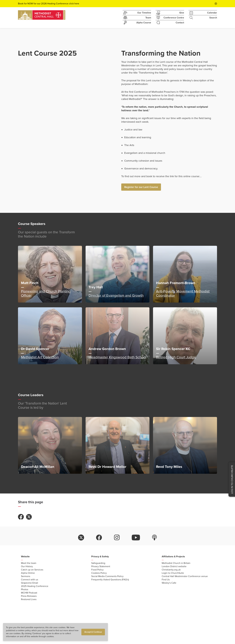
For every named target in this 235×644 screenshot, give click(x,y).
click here (74, 4)
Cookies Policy (99, 573)
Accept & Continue (93, 632)
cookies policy (24, 630)
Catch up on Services (32, 570)
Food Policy (97, 570)
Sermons (26, 576)
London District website (174, 566)
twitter (81, 538)
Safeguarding (98, 563)
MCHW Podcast (29, 593)
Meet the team (29, 563)
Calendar (203, 13)
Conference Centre (170, 18)
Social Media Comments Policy (107, 576)
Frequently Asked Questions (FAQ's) (110, 580)
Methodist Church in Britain (176, 563)
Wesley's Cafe (169, 583)
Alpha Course (137, 23)
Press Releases (29, 596)
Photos (25, 589)
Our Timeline (137, 13)
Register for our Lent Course (141, 187)
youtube (136, 538)
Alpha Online (28, 573)
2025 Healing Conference (35, 586)
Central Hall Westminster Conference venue (185, 576)
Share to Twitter (29, 517)
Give (170, 13)
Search (203, 18)
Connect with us (30, 580)
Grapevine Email (30, 583)
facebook (99, 538)
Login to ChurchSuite (173, 573)
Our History (27, 566)
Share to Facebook (21, 517)
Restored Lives (29, 599)
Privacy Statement (101, 566)
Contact (170, 23)
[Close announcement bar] (216, 4)
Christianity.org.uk (171, 570)
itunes (155, 538)
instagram (117, 538)
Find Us (166, 580)
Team (137, 18)
